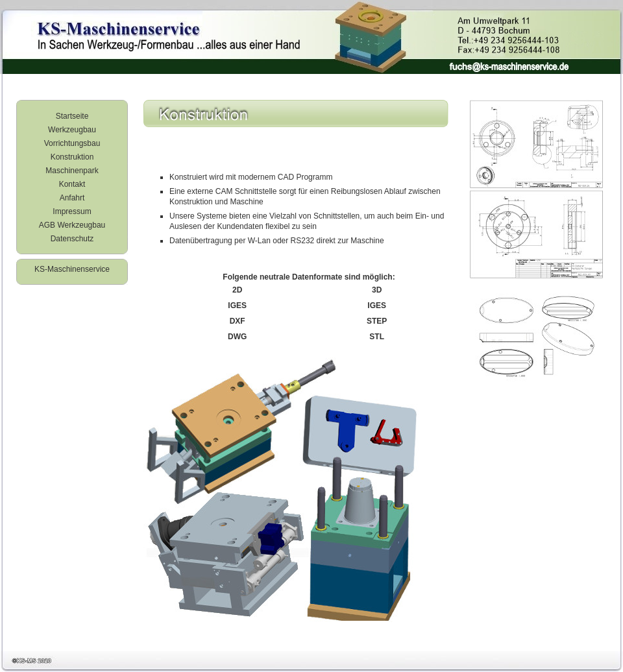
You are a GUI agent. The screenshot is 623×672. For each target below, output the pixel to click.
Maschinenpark (72, 171)
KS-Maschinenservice (72, 269)
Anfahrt (72, 198)
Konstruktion (72, 157)
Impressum (72, 211)
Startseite (72, 116)
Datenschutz (72, 239)
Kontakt (72, 184)
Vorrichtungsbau (72, 143)
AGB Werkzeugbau (72, 225)
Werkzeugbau (72, 130)
